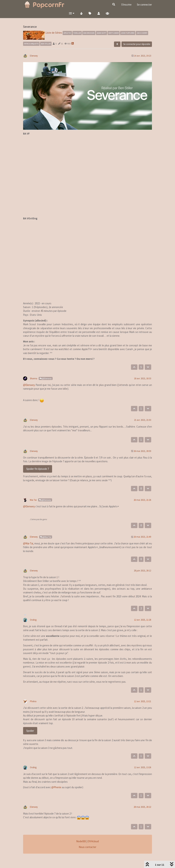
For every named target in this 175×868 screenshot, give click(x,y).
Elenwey (34, 56)
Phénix (33, 701)
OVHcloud (93, 841)
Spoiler (30, 731)
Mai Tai (33, 500)
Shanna (34, 378)
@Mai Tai (46, 537)
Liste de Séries (54, 33)
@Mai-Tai (28, 543)
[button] (71, 13)
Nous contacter (87, 847)
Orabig (33, 620)
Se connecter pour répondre (137, 44)
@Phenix (56, 787)
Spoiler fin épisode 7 (38, 469)
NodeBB (81, 841)
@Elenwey (46, 378)
